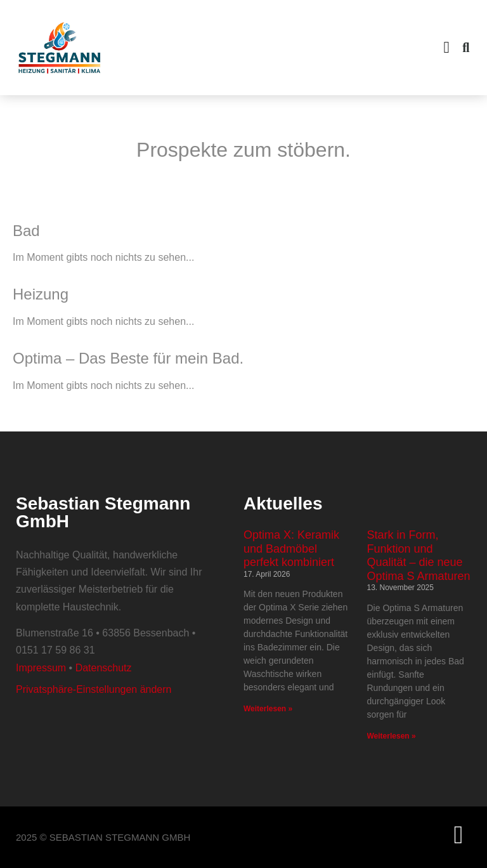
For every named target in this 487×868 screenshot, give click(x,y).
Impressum (41, 668)
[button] (446, 48)
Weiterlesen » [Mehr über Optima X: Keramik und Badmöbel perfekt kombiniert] (268, 709)
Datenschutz (104, 668)
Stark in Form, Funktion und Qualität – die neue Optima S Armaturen (419, 556)
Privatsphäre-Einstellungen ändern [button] (94, 689)
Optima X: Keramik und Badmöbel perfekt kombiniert (291, 549)
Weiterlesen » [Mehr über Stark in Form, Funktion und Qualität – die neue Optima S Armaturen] (392, 736)
